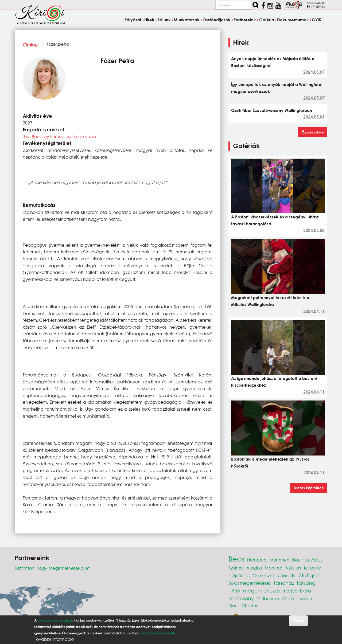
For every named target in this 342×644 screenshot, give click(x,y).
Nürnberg (257, 560)
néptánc (239, 575)
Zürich (288, 598)
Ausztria (254, 568)
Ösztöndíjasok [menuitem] (217, 20)
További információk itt (157, 633)
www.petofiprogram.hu (55, 620)
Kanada (287, 575)
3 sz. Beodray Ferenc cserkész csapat (60, 136)
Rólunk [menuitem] (164, 20)
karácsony (241, 598)
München (279, 560)
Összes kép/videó (308, 488)
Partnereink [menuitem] (245, 20)
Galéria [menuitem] (267, 20)
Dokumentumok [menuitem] (293, 20)
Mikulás (293, 568)
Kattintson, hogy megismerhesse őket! (53, 568)
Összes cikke (313, 132)
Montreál (274, 568)
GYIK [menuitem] (316, 20)
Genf (234, 605)
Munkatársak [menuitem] (187, 20)
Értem (299, 621)
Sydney (236, 568)
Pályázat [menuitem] (133, 20)
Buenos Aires (307, 559)
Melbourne (268, 598)
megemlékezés (261, 590)
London (304, 598)
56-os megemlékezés (250, 583)
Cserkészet (263, 576)
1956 (234, 590)
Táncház (284, 583)
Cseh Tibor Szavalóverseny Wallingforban (272, 110)
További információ (54, 639)
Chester (249, 605)
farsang (306, 583)
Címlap (30, 45)
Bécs (236, 559)
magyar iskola (297, 591)
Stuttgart (310, 575)
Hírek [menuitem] (149, 20)
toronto (312, 568)
